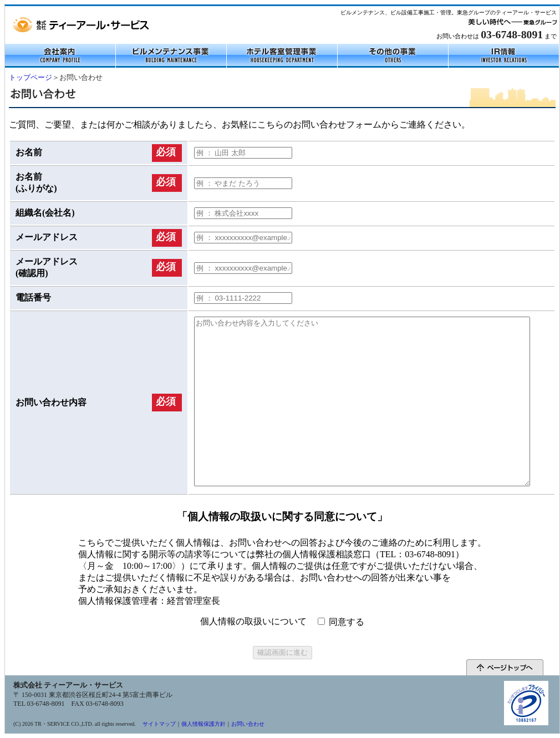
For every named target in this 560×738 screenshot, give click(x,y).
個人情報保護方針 (203, 724)
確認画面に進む (282, 652)
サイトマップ (159, 724)
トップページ (30, 78)
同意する (347, 622)
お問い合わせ (248, 724)
